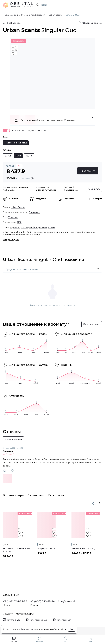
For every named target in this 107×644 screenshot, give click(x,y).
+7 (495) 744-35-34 (15, 601)
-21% (19, 166)
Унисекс (13, 217)
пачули (24, 227)
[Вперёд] (100, 503)
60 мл (7, 544)
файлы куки (27, 629)
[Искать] (98, 270)
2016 (19, 222)
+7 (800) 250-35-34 (43, 601)
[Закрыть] (92, 117)
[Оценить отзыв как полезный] (5, 471)
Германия (34, 212)
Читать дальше (11, 239)
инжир (43, 227)
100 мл (41, 544)
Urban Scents (18, 207)
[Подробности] (32, 179)
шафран (34, 227)
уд (11, 227)
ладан (16, 227)
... (82, 544)
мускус (52, 227)
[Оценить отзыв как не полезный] (12, 471)
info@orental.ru (68, 601)
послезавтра (21, 187)
